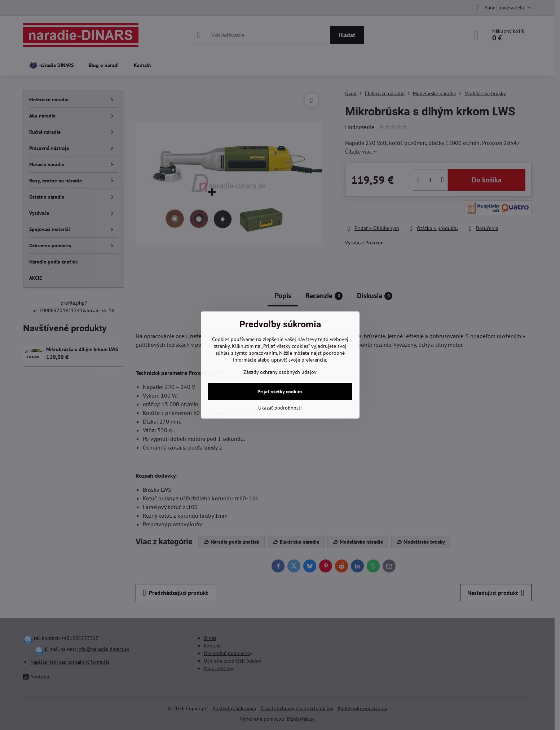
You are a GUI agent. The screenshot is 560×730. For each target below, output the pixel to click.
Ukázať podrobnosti (280, 408)
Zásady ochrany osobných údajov (280, 372)
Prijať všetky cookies (280, 391)
